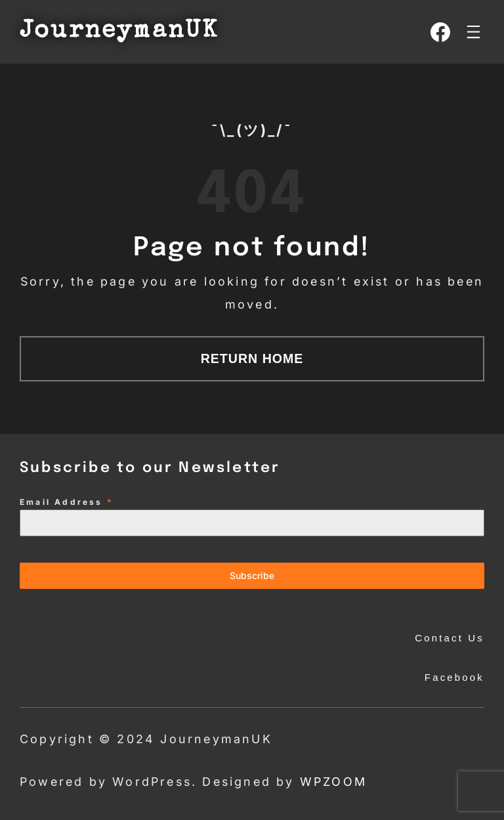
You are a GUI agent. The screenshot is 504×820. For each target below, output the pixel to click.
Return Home (252, 358)
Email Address (67, 502)
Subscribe (252, 575)
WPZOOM (333, 782)
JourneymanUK (119, 32)
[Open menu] (473, 32)
